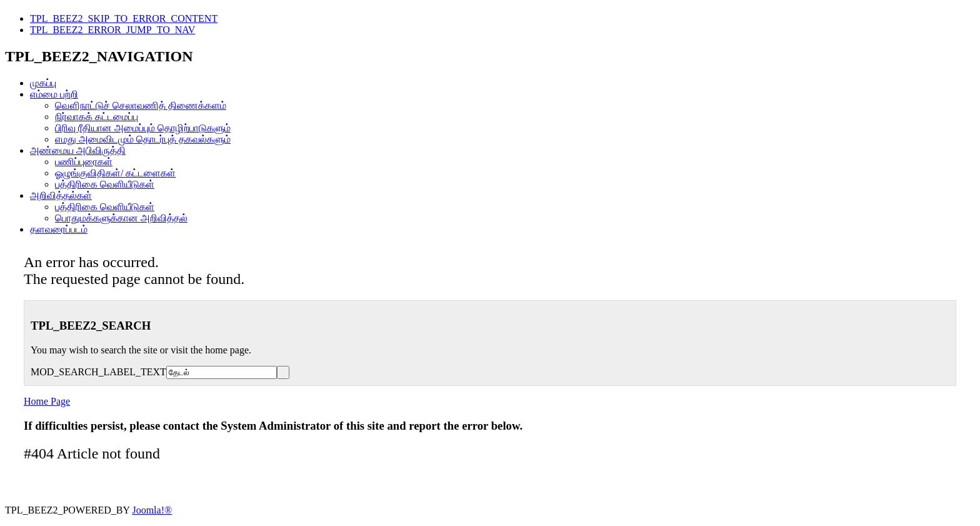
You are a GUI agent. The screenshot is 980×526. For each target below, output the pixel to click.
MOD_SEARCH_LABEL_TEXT (98, 372)
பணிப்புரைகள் (84, 162)
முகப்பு (43, 83)
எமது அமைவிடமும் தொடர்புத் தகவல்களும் (143, 139)
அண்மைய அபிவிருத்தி (78, 150)
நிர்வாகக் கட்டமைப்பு (97, 117)
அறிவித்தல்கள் (61, 195)
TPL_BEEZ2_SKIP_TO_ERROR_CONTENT (124, 18)
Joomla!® (152, 510)
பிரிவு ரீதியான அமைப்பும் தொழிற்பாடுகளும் (143, 128)
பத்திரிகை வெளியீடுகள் (105, 184)
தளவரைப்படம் (59, 229)
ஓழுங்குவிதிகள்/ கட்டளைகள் (115, 173)
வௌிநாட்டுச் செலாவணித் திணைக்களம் (141, 105)
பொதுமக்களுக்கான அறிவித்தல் (121, 218)
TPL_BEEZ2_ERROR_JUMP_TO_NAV (112, 30)
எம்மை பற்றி (54, 94)
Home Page (47, 401)
